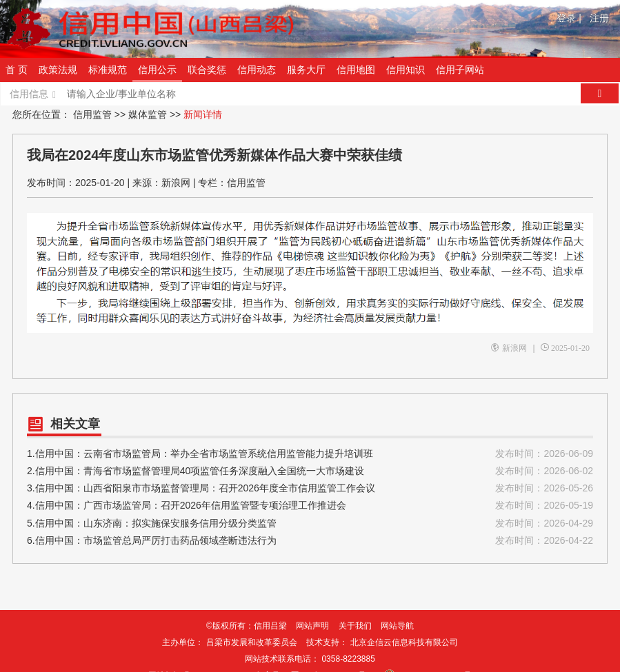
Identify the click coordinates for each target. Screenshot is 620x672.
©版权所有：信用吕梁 (247, 626)
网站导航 (397, 626)
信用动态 (257, 70)
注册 (599, 18)
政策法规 (58, 70)
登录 (569, 18)
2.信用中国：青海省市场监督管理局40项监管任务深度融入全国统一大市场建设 (310, 471)
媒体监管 (148, 114)
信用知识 (406, 70)
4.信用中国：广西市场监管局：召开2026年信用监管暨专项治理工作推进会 (310, 506)
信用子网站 (460, 70)
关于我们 (355, 626)
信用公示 (157, 70)
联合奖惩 (207, 70)
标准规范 (108, 70)
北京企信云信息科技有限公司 (404, 642)
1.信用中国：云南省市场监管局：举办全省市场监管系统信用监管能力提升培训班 (310, 454)
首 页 (17, 70)
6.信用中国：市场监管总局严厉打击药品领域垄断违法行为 (310, 541)
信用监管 (92, 114)
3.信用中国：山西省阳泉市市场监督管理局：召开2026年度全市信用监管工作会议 (310, 488)
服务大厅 (306, 70)
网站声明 (312, 626)
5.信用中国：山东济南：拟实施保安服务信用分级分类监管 (310, 523)
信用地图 (356, 70)
